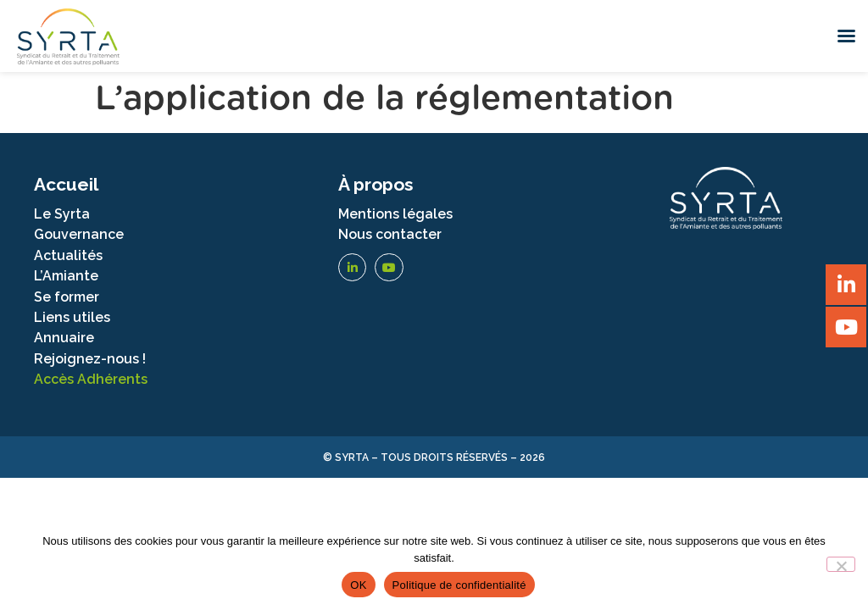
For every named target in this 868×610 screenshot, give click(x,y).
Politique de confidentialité (459, 585)
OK (358, 585)
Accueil (66, 184)
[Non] (841, 564)
